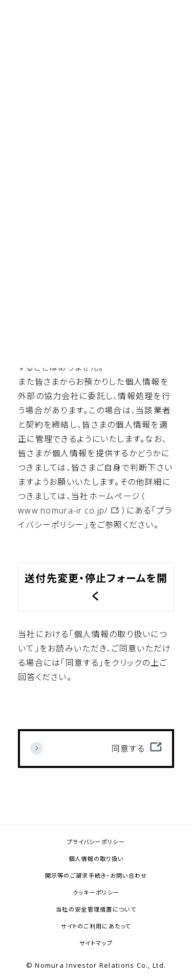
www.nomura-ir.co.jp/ (63, 510)
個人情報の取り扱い (96, 859)
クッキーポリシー (96, 892)
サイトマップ (96, 943)
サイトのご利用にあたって (96, 926)
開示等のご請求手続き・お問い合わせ (96, 876)
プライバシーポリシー (96, 842)
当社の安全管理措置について (96, 909)
